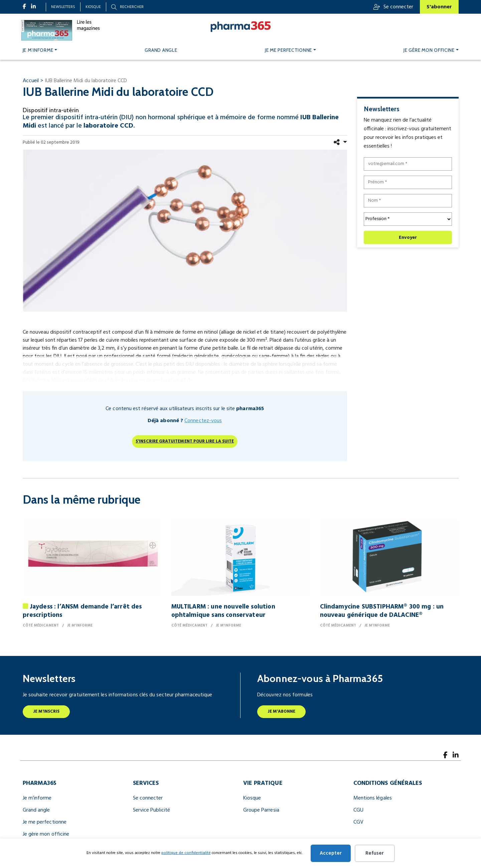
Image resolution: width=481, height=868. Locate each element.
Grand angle (161, 50)
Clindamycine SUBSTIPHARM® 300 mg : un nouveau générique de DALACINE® (382, 611)
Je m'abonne (281, 712)
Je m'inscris (46, 712)
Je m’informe (38, 50)
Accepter (331, 853)
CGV (358, 822)
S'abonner (439, 7)
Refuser (375, 853)
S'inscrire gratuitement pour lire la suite (185, 441)
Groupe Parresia (261, 810)
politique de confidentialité (186, 853)
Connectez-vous (203, 421)
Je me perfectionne (288, 50)
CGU (358, 810)
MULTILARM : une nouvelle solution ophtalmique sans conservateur (223, 611)
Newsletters (63, 7)
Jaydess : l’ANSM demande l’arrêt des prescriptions (82, 611)
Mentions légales (373, 798)
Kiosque (93, 7)
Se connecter (393, 7)
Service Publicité (151, 810)
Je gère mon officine (429, 50)
